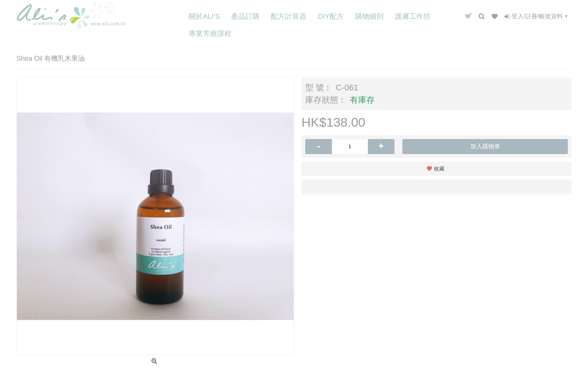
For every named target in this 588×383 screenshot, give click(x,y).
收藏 (439, 169)
